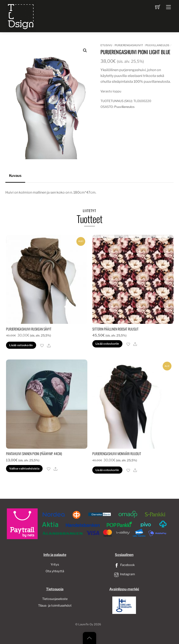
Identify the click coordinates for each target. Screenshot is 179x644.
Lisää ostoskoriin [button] (21, 345)
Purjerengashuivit (129, 45)
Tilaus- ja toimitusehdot (55, 606)
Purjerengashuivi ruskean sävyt (29, 329)
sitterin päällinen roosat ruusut (115, 329)
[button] (85, 50)
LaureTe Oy (86, 624)
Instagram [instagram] (124, 574)
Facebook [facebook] (124, 565)
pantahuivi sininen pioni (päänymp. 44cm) (34, 454)
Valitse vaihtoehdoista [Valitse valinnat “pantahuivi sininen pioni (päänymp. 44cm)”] (24, 469)
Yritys (55, 564)
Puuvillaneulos (157, 45)
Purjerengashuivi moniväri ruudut (117, 454)
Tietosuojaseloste (55, 599)
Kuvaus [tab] (15, 176)
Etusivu (106, 45)
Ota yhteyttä (55, 571)
